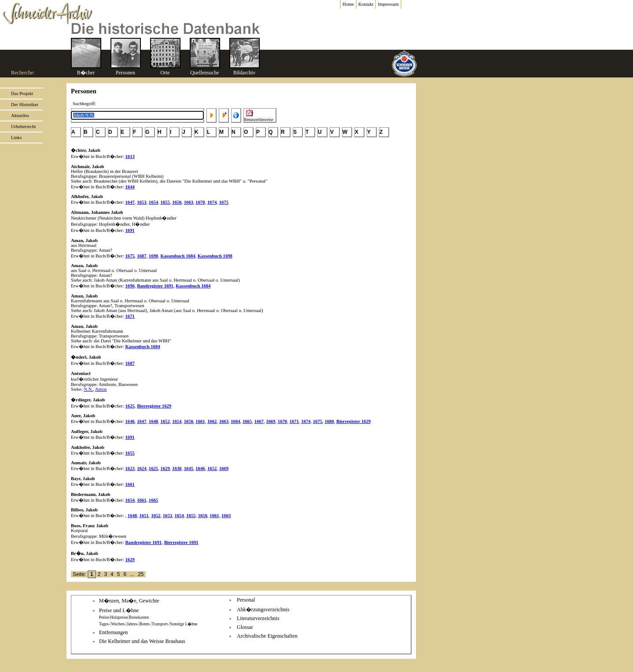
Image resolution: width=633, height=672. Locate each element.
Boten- (145, 624)
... (132, 574)
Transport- (160, 624)
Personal (246, 600)
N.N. (88, 389)
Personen (125, 73)
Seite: (80, 574)
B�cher (86, 73)
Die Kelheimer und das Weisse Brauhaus (142, 641)
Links (16, 138)
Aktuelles (20, 116)
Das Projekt (22, 94)
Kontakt (366, 4)
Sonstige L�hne (184, 624)
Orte (165, 73)
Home (348, 4)
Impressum (388, 4)
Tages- (105, 624)
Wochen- (118, 624)
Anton (101, 389)
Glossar (245, 627)
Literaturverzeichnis (258, 618)
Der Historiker (25, 105)
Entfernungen (113, 632)
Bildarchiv (245, 73)
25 (141, 574)
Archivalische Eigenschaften (267, 636)
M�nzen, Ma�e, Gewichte (129, 601)
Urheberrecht (23, 127)
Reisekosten (139, 617)
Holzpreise (119, 617)
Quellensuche (204, 73)
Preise (104, 617)
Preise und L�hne (119, 610)
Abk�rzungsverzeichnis (263, 610)
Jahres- (132, 624)
